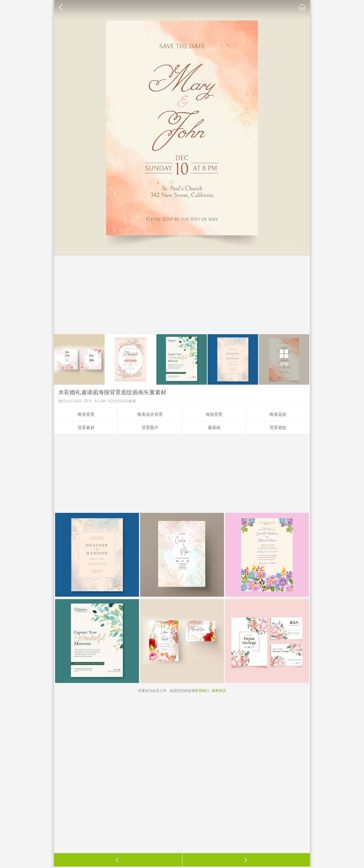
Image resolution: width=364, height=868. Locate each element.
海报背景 (214, 414)
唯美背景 (86, 414)
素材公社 (302, 7)
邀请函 (214, 428)
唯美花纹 (278, 414)
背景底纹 (278, 428)
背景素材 (86, 428)
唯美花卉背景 (150, 414)
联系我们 (202, 691)
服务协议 (219, 691)
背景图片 (150, 428)
